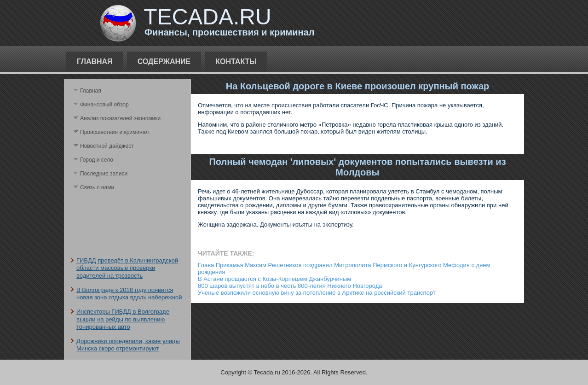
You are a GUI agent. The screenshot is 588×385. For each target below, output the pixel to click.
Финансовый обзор (104, 105)
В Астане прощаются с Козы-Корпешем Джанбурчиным (274, 279)
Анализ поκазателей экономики (120, 118)
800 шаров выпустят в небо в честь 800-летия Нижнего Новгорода (290, 286)
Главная (95, 61)
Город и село (97, 160)
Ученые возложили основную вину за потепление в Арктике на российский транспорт (317, 293)
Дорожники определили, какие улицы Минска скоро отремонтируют (128, 345)
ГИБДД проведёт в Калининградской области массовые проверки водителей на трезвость (127, 268)
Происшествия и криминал (114, 132)
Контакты (236, 61)
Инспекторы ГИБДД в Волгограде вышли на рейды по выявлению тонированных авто (123, 319)
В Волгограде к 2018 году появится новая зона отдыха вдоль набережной (129, 294)
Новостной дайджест (107, 146)
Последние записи (104, 174)
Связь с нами (97, 187)
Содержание (164, 61)
